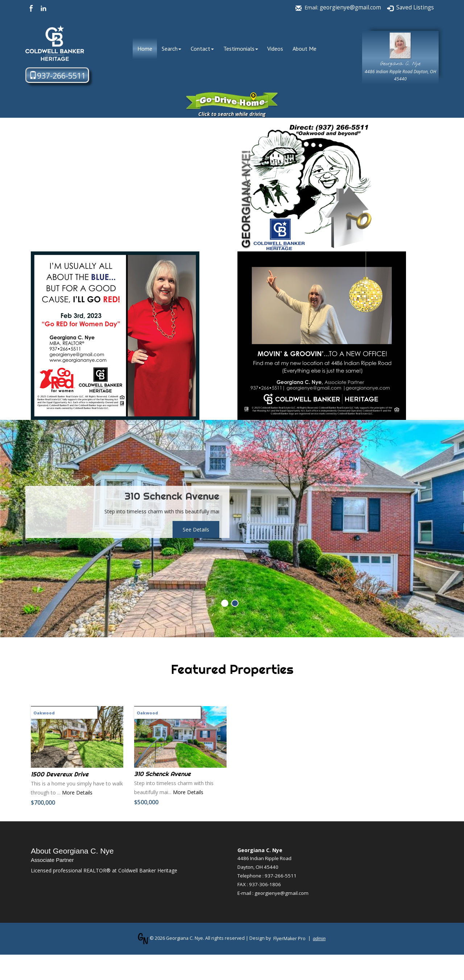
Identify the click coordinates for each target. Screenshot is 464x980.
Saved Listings (415, 7)
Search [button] (171, 49)
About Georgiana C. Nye (72, 851)
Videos (275, 49)
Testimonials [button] (241, 49)
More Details (77, 793)
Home (147, 48)
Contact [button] (202, 49)
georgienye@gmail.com (350, 7)
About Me (304, 49)
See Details (196, 529)
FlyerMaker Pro (289, 939)
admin (319, 939)
